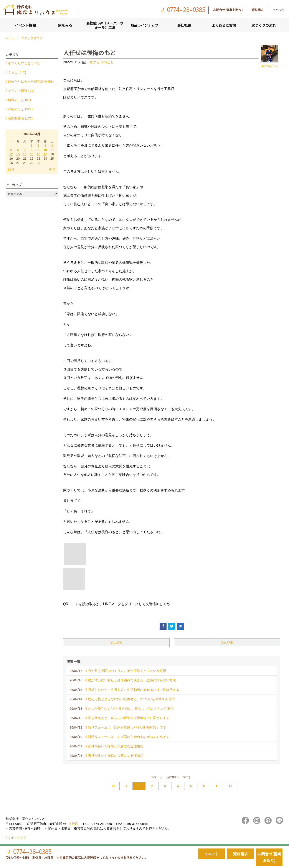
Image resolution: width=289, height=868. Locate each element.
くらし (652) (17, 72)
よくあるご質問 (224, 25)
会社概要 (184, 25)
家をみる (65, 25)
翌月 (52, 170)
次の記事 (227, 643)
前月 (11, 170)
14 (25, 154)
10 (45, 150)
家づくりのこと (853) (23, 63)
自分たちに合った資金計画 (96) (31, 81)
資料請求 (258, 10)
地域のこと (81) (19, 100)
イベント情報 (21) (21, 91)
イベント (279, 10)
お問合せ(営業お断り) (228, 10)
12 (11, 154)
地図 (75, 824)
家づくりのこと (102, 62)
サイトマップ (17, 837)
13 (18, 154)
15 (32, 154)
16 (38, 154)
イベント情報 (25, 25)
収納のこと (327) (20, 109)
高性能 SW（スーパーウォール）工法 (105, 25)
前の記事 (116, 643)
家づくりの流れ (264, 25)
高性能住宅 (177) (20, 118)
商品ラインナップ (144, 25)
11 (52, 150)
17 (45, 154)
